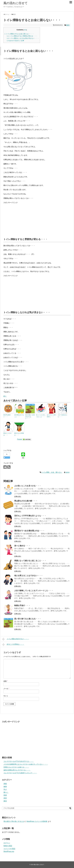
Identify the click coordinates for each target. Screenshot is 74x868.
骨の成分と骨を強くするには (14, 821)
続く (5, 396)
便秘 (5, 784)
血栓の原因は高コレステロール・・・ (17, 770)
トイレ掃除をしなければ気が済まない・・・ (23, 38)
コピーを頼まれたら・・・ (62, 416)
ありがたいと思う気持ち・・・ (52, 416)
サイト (6, 696)
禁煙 (5, 795)
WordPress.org (9, 851)
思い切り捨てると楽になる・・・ (28, 619)
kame (68, 472)
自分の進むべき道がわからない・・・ (30, 417)
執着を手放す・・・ (22, 606)
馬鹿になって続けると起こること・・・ (30, 561)
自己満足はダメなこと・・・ (19, 416)
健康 (5, 787)
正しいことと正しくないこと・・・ (41, 416)
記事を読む (18, 496)
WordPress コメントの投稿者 (37, 821)
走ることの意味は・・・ (13, 645)
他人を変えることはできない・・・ (29, 576)
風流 (68, 25)
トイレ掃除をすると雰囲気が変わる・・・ (22, 36)
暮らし (6, 792)
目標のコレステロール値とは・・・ (16, 767)
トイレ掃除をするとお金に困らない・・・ (19, 34)
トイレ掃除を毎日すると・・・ (15, 639)
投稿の (8, 846)
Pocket (20, 439)
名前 (6, 681)
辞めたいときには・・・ (8, 434)
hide (25, 30)
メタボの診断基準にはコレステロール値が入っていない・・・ (26, 764)
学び (5, 789)
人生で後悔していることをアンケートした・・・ (34, 591)
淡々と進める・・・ (22, 546)
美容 (5, 798)
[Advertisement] (37, 219)
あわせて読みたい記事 (15, 41)
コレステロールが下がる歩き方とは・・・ (19, 761)
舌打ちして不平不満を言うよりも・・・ (30, 516)
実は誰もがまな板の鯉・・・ (26, 501)
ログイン (7, 843)
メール (6, 689)
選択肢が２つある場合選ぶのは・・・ (29, 531)
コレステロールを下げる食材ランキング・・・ (20, 773)
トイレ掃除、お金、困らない (52, 472)
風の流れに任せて (16, 3)
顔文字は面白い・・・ (7, 416)
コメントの (9, 849)
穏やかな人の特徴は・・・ (19, 434)
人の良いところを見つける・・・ (28, 486)
